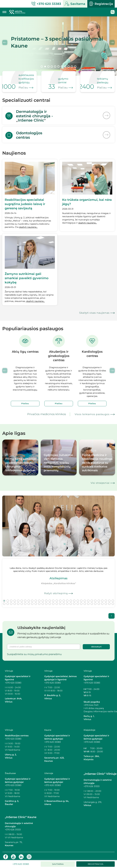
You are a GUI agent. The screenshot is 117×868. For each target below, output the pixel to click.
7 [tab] (62, 67)
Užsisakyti (96, 645)
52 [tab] (71, 602)
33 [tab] (4, 602)
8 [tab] (65, 67)
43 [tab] (39, 602)
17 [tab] (60, 599)
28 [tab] (99, 599)
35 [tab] (11, 602)
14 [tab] (50, 599)
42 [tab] (36, 602)
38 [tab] (22, 602)
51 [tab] (67, 602)
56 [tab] (85, 602)
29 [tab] (102, 599)
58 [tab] (92, 602)
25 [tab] (88, 599)
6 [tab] (58, 67)
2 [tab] (45, 67)
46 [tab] (50, 602)
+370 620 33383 (13, 681)
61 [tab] (102, 602)
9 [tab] (69, 67)
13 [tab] (46, 599)
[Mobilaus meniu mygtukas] (4, 12)
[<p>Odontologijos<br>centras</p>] (58, 133)
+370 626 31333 (92, 785)
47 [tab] (53, 602)
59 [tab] (95, 602)
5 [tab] (55, 67)
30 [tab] (106, 599)
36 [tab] (15, 602)
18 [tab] (64, 599)
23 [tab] (81, 599)
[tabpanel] (58, 46)
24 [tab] (85, 599)
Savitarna (75, 4)
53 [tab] (74, 602)
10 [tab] (72, 67)
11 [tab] (75, 67)
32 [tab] (113, 599)
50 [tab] (64, 602)
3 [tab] (48, 67)
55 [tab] (81, 602)
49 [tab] (60, 602)
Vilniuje (9, 669)
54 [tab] (78, 602)
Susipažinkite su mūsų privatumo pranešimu (34, 653)
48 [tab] (57, 602)
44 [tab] (43, 602)
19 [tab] (67, 599)
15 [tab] (53, 599)
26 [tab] (92, 599)
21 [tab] (74, 599)
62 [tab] (106, 602)
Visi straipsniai (100, 481)
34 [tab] (8, 602)
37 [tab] (18, 602)
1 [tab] (42, 67)
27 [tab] (95, 599)
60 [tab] (99, 602)
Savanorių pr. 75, (14, 841)
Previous (5, 42)
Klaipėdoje (90, 729)
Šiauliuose (10, 772)
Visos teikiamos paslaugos (92, 413)
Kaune (48, 729)
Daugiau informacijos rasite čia (100, 710)
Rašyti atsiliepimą (56, 592)
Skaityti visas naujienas (94, 311)
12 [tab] (43, 599)
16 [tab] (57, 599)
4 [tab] (52, 67)
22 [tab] (78, 599)
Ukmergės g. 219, (93, 801)
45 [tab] (46, 602)
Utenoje (49, 772)
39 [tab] (25, 602)
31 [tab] (109, 599)
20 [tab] (71, 599)
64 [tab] (113, 602)
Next (112, 42)
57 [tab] (88, 602)
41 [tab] (32, 602)
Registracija (101, 4)
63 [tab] (109, 602)
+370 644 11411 (91, 704)
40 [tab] (29, 602)
